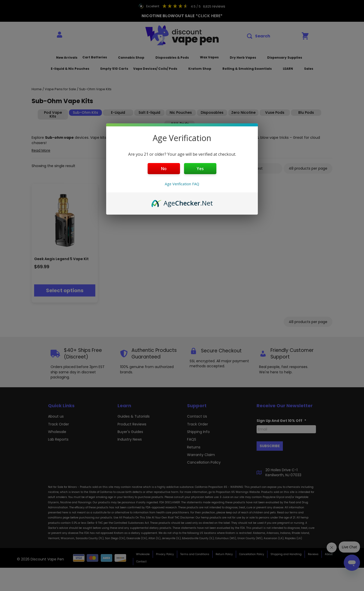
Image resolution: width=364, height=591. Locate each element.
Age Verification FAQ (182, 184)
